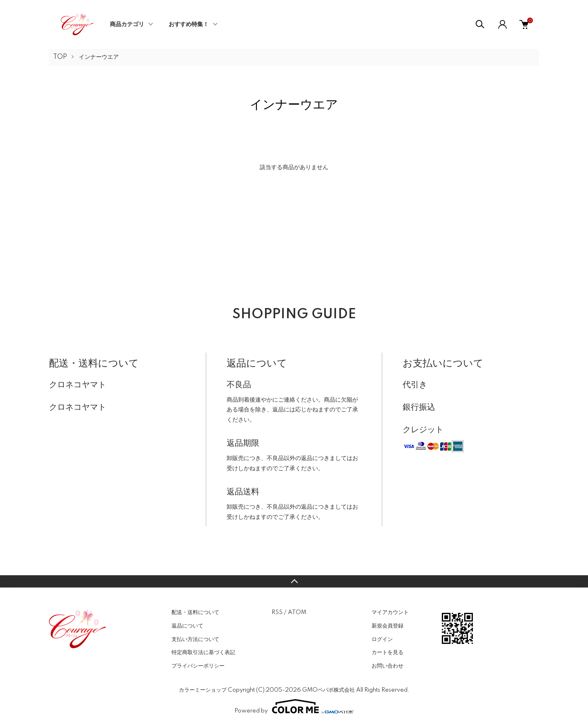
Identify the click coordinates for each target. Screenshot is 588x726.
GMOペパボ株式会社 (329, 690)
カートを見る (388, 652)
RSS (277, 612)
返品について (187, 626)
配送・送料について (195, 612)
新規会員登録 (388, 626)
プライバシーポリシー (198, 666)
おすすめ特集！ (189, 25)
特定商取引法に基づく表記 (203, 652)
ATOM (297, 612)
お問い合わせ (388, 666)
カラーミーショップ (203, 690)
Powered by (294, 706)
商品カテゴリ (127, 25)
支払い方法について (195, 639)
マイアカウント (390, 612)
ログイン (382, 639)
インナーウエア (99, 57)
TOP (60, 57)
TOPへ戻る (294, 581)
